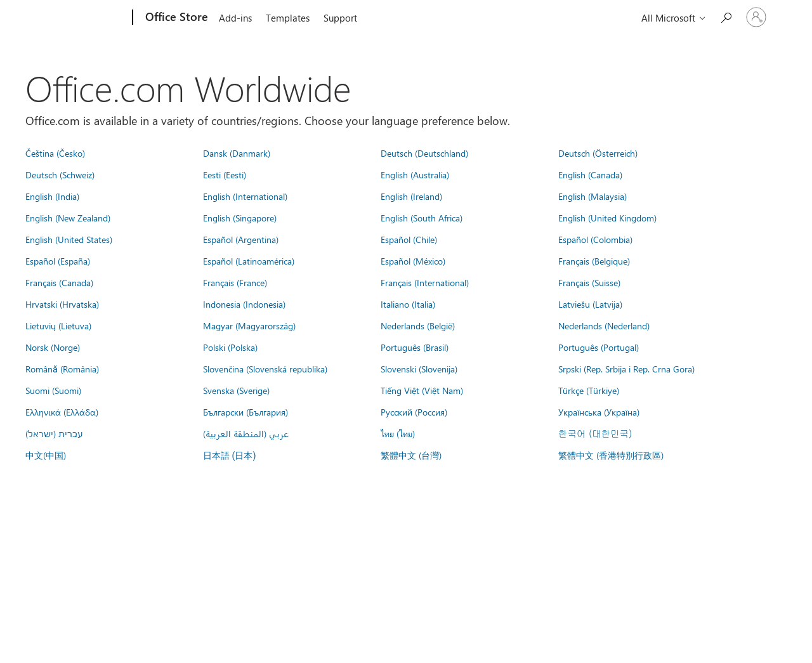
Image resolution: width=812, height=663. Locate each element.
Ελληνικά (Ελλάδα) (62, 412)
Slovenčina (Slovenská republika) (265, 369)
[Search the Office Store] (726, 16)
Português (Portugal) (599, 347)
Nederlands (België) (418, 325)
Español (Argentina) (241, 239)
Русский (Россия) (414, 412)
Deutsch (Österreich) (598, 153)
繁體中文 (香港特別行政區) (611, 455)
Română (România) (62, 369)
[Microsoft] (84, 18)
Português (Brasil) (415, 347)
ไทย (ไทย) (398, 433)
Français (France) (235, 282)
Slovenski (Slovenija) (419, 369)
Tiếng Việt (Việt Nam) (422, 390)
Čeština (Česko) (55, 153)
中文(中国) (46, 455)
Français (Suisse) (589, 282)
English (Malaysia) (593, 196)
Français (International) (425, 282)
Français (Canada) (59, 282)
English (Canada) (590, 174)
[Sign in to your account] (756, 17)
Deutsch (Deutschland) (424, 153)
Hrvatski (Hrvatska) (62, 304)
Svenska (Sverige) (236, 390)
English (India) (52, 196)
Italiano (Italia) (408, 304)
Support (340, 18)
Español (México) (413, 261)
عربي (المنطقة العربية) (246, 433)
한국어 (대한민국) (595, 433)
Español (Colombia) (595, 239)
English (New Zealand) (68, 218)
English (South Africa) (422, 218)
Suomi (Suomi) (53, 390)
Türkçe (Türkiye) (589, 390)
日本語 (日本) (230, 456)
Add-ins (235, 18)
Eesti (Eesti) (225, 174)
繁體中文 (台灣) (411, 455)
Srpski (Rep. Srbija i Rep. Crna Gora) (626, 369)
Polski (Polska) (230, 347)
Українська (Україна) (599, 412)
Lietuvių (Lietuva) (58, 325)
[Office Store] (175, 18)
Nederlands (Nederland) (604, 325)
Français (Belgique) (594, 261)
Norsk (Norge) (53, 347)
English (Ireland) (411, 196)
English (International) (245, 196)
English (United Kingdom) (607, 218)
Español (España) (58, 261)
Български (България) (246, 412)
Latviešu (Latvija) (590, 304)
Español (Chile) (409, 239)
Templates (288, 18)
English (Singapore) (240, 218)
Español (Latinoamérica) (249, 261)
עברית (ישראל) (54, 433)
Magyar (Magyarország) (249, 325)
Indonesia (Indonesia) (244, 304)
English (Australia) (415, 174)
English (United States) (69, 239)
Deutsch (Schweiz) (60, 174)
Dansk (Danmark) (237, 153)
